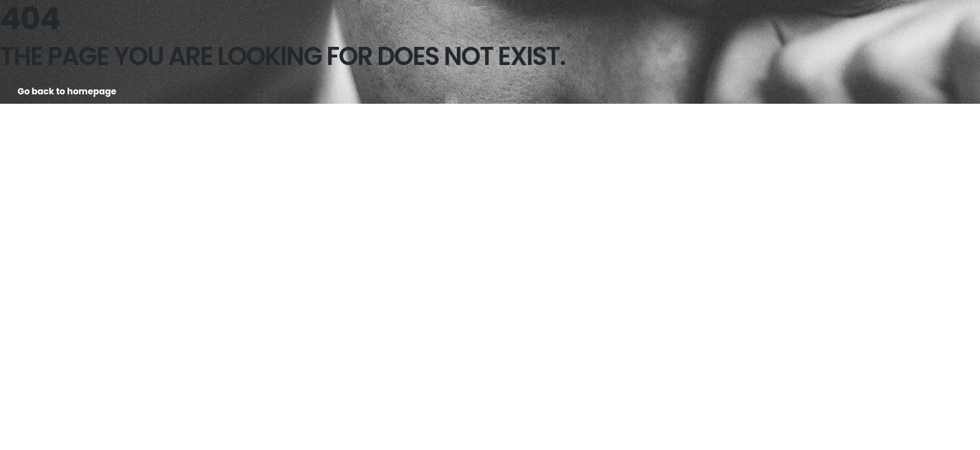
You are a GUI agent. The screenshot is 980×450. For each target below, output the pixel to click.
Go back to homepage (67, 91)
